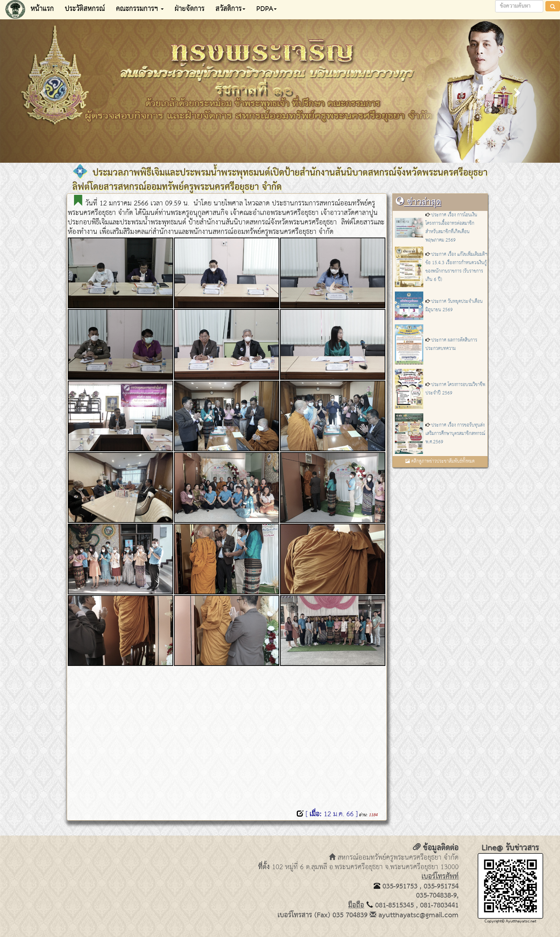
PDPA (267, 9)
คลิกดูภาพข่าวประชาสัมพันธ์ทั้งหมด (440, 461)
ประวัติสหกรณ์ (85, 9)
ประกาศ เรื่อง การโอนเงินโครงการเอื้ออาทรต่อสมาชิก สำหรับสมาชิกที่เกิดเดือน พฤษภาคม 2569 (451, 228)
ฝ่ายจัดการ (190, 9)
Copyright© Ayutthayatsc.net (510, 921)
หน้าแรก (42, 9)
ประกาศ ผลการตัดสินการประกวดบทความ (451, 344)
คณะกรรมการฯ (140, 9)
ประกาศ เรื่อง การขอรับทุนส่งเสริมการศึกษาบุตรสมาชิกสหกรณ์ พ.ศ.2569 (455, 434)
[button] (42, 90)
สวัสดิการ (230, 9)
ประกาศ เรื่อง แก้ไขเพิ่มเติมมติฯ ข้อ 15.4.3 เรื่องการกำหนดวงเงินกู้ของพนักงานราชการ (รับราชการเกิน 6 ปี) (456, 267)
